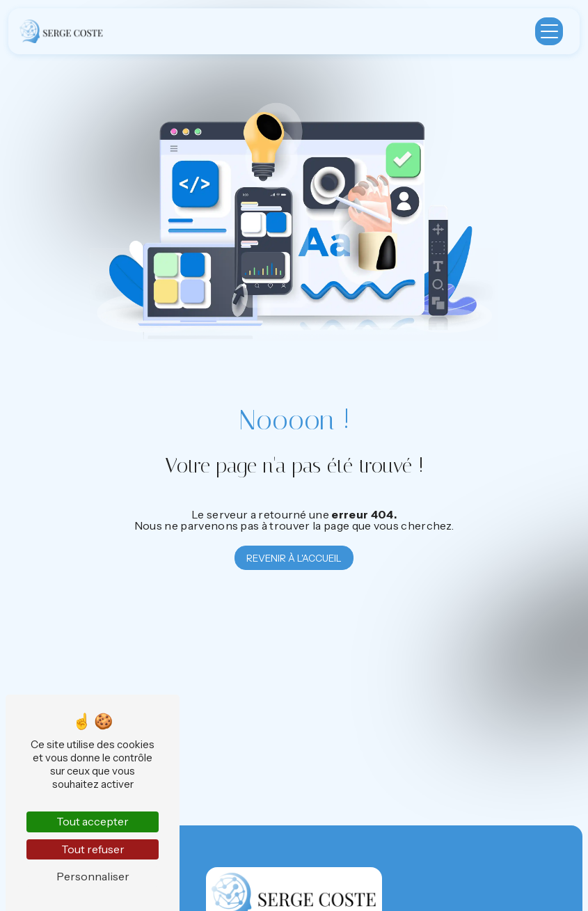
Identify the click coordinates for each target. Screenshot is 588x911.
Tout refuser (93, 849)
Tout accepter (93, 821)
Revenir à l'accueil (294, 558)
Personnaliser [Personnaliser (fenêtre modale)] (93, 876)
